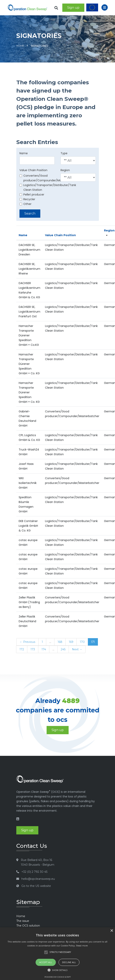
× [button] (112, 931)
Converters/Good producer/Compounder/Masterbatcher (49, 178)
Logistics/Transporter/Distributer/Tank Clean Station (48, 187)
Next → (77, 649)
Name (24, 153)
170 (82, 642)
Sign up (73, 8)
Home (20, 46)
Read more (82, 946)
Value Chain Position (33, 170)
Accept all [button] (46, 962)
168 (60, 642)
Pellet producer (32, 195)
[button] (58, 970)
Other (25, 204)
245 (63, 649)
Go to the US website (36, 886)
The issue (23, 921)
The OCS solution (28, 926)
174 (44, 649)
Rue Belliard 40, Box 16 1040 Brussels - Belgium (38, 862)
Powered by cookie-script (58, 977)
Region (65, 170)
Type (64, 153)
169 (71, 642)
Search (30, 213)
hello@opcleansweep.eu (38, 879)
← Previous (27, 642)
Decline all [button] (69, 962)
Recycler (27, 199)
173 (33, 649)
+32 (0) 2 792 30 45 (34, 872)
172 (22, 649)
